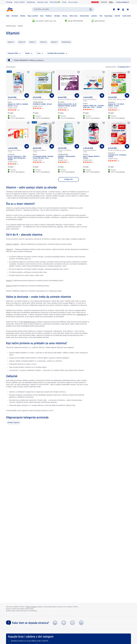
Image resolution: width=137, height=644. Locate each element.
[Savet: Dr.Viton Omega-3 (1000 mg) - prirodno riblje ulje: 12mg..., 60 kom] (86, 113)
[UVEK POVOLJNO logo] (95, 2)
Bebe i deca (74, 16)
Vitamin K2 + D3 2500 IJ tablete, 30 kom (116, 105)
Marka (28, 53)
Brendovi (15, 16)
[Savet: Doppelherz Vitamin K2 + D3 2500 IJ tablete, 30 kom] (111, 113)
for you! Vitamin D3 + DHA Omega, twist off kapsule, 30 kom (17, 158)
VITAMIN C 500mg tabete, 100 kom (67, 157)
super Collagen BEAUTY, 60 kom (91, 157)
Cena (39, 53)
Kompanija (9, 2)
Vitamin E (54, 42)
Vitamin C (33, 42)
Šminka (23, 16)
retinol (16, 244)
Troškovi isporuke (31, 607)
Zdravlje (57, 16)
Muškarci (49, 16)
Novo (8, 16)
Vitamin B (22, 42)
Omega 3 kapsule (13, 423)
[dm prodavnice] (114, 9)
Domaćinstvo (84, 16)
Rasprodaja (108, 16)
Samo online (127, 16)
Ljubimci (94, 16)
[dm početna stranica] (10, 9)
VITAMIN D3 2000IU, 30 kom (42, 104)
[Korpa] (128, 9)
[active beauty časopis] (111, 2)
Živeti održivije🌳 (55, 2)
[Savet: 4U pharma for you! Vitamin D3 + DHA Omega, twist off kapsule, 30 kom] (11, 167)
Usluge (64, 2)
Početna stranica (11, 26)
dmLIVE (117, 16)
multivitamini (81, 315)
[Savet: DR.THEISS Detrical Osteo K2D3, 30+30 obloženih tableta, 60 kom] (61, 113)
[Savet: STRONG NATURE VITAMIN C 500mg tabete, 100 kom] (61, 167)
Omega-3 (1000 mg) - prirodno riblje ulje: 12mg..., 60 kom (93, 107)
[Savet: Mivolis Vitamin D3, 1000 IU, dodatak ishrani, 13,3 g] (11, 113)
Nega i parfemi (33, 16)
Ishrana (65, 16)
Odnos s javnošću (20, 2)
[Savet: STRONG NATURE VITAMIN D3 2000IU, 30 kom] (36, 113)
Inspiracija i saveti (42, 2)
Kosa (42, 16)
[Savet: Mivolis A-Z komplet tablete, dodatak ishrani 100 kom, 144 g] (36, 167)
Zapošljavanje (31, 2)
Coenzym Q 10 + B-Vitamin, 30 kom (117, 156)
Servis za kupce (73, 2)
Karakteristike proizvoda (56, 53)
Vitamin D (43, 42)
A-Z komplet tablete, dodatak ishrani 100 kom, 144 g (43, 157)
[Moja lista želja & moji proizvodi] (118, 9)
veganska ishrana (30, 322)
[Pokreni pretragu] (91, 9)
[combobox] (63, 9)
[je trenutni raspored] (124, 67)
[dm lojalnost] (122, 2)
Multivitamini (66, 42)
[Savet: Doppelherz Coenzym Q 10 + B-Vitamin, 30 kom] (111, 167)
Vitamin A (11, 42)
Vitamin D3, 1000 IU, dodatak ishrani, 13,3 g (18, 105)
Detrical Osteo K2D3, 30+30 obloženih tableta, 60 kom (67, 105)
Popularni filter (13, 53)
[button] (55, 623)
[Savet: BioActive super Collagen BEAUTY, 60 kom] (86, 167)
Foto (101, 16)
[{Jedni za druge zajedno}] (104, 2)
